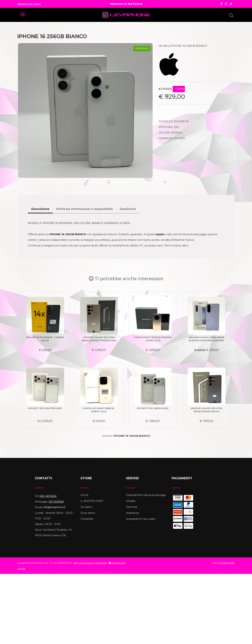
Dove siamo (88, 513)
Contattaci (87, 519)
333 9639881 (56, 502)
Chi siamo (86, 507)
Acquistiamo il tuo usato (141, 519)
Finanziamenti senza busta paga (146, 495)
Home (84, 495)
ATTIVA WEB (228, 563)
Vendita (131, 501)
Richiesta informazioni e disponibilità (85, 209)
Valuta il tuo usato (29, 4)
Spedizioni (128, 209)
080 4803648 (48, 496)
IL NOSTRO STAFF (92, 501)
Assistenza (132, 513)
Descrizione (40, 209)
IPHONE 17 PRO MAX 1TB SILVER (45, 408)
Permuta (132, 507)
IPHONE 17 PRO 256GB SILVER (153, 408)
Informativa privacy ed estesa (90, 563)
